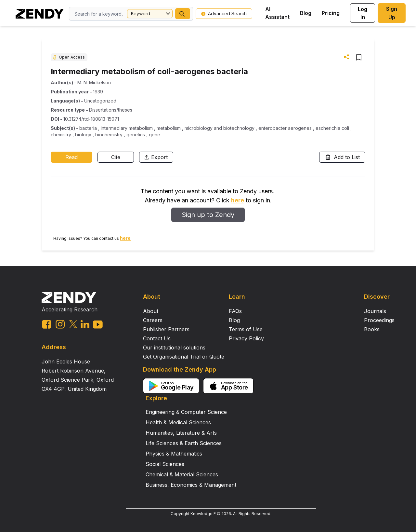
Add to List (342, 157)
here (238, 200)
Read (71, 157)
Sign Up (392, 13)
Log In (363, 13)
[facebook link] (47, 324)
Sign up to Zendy (208, 215)
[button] (183, 14)
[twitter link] (73, 324)
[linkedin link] (85, 324)
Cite (116, 157)
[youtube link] (98, 325)
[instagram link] (60, 324)
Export (156, 157)
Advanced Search (224, 14)
